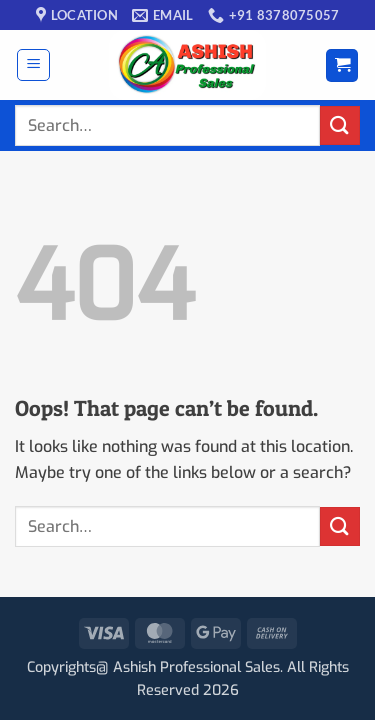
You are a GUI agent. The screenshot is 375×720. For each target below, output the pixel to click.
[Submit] (340, 125)
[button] (33, 65)
